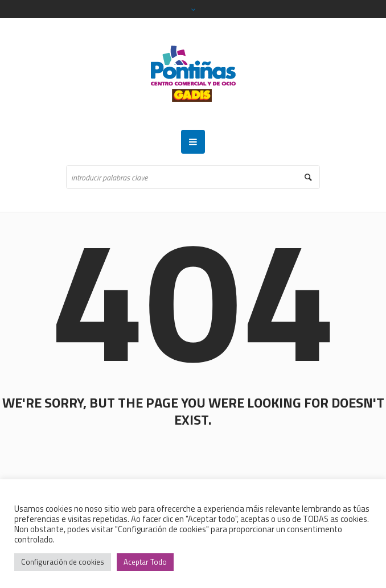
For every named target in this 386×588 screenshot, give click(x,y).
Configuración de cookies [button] (63, 562)
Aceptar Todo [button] (145, 562)
